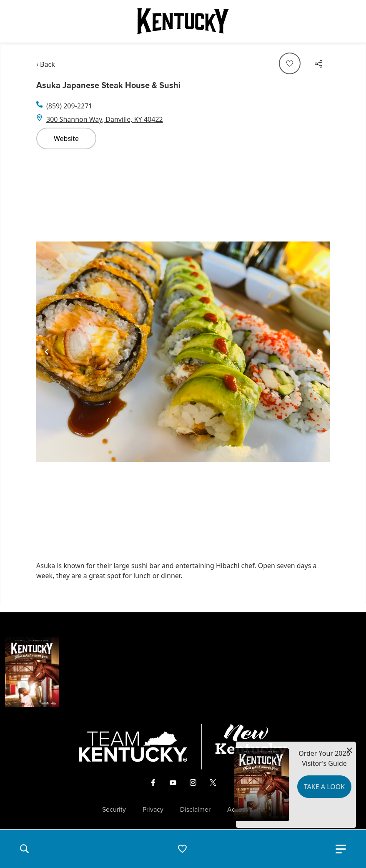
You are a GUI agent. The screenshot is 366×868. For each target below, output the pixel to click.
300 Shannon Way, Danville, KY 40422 (105, 119)
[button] (24, 849)
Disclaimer (195, 810)
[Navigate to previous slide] (47, 352)
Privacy (153, 810)
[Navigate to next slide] (319, 352)
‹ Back (46, 64)
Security (114, 810)
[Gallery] (183, 352)
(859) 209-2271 (69, 106)
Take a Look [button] (324, 787)
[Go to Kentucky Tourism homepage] (183, 21)
